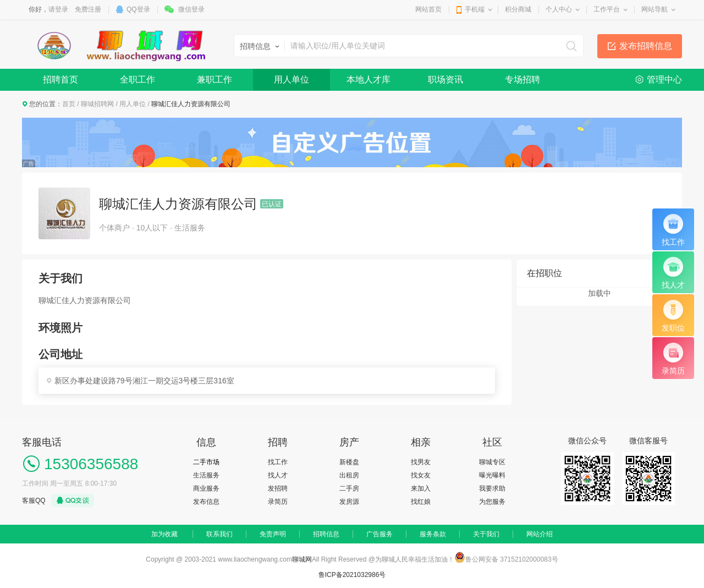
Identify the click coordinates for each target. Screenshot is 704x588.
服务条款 (433, 534)
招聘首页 (61, 79)
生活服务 (206, 475)
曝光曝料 (492, 475)
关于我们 (486, 534)
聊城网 (302, 559)
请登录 (58, 9)
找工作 (278, 462)
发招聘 (278, 488)
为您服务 (492, 502)
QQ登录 (138, 9)
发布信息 (206, 502)
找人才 (278, 475)
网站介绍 (540, 534)
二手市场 (206, 462)
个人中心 (559, 9)
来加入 (421, 488)
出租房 (349, 475)
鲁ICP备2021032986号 (352, 575)
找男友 (421, 462)
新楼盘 (349, 462)
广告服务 (380, 534)
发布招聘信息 (646, 46)
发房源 (349, 502)
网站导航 (654, 9)
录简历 (278, 502)
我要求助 (492, 488)
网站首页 (428, 9)
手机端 (475, 9)
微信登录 (191, 9)
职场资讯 (446, 79)
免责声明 (273, 534)
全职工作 (137, 79)
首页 (69, 104)
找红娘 (421, 502)
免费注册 (88, 9)
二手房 (349, 488)
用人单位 (291, 79)
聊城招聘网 (97, 104)
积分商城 (518, 9)
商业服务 (206, 488)
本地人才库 (369, 79)
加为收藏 (164, 534)
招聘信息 (326, 534)
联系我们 (219, 534)
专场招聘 (522, 79)
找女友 (421, 475)
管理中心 (664, 79)
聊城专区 (492, 462)
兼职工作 (215, 79)
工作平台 (607, 9)
